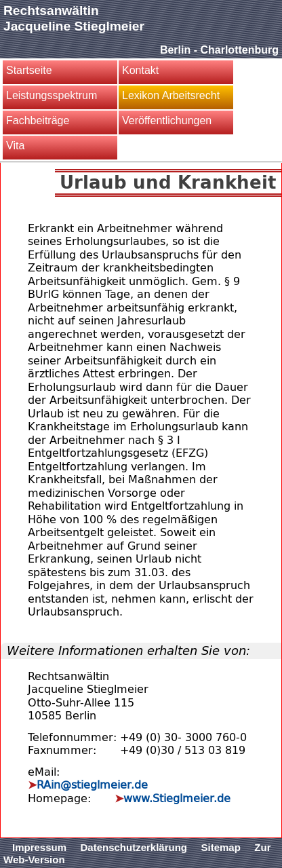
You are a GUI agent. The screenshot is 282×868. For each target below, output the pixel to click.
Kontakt (140, 70)
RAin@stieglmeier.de (92, 785)
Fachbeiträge (38, 120)
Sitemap (221, 847)
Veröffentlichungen (167, 120)
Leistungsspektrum (52, 95)
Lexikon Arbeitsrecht (171, 95)
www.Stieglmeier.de (177, 798)
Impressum (39, 847)
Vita (15, 146)
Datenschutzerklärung (134, 847)
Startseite (29, 70)
